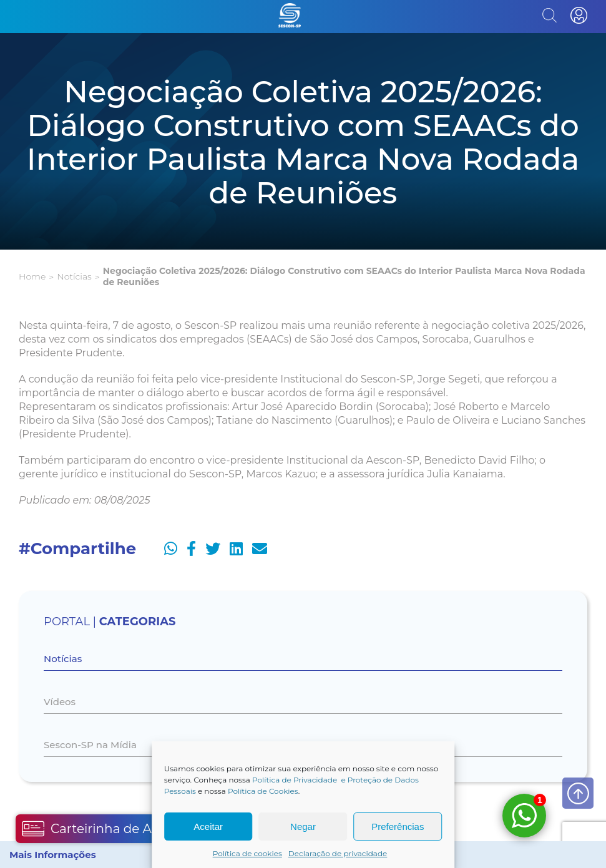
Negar (303, 827)
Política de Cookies (263, 791)
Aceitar (208, 827)
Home (32, 276)
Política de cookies (247, 853)
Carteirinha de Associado (114, 829)
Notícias (74, 276)
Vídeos (60, 702)
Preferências (398, 827)
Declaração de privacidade (338, 853)
